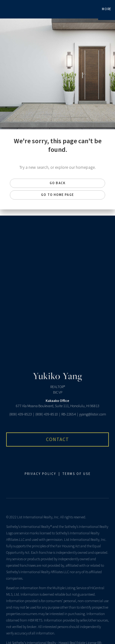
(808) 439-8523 (21, 414)
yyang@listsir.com (93, 414)
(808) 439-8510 (47, 414)
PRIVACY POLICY (40, 474)
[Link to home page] (6, 9)
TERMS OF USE (77, 474)
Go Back (57, 183)
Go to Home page (57, 195)
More (107, 9)
